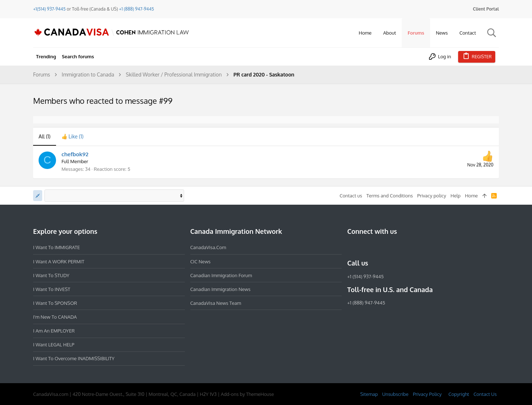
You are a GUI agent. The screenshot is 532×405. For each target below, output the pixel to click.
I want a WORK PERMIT (59, 262)
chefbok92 (75, 154)
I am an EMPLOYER (54, 331)
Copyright (459, 394)
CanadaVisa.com (208, 247)
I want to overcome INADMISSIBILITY (74, 358)
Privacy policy (432, 196)
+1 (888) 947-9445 (136, 9)
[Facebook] (352, 247)
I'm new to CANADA (55, 317)
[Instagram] (365, 247)
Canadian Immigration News (221, 289)
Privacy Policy (427, 394)
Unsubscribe (395, 394)
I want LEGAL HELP (54, 345)
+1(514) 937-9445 (49, 9)
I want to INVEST (52, 289)
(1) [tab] (45, 136)
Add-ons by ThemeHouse (247, 394)
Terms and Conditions (390, 196)
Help (456, 196)
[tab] (73, 137)
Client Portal (486, 9)
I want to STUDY (51, 275)
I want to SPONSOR (55, 303)
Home (471, 196)
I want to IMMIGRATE (57, 247)
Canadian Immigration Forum (221, 275)
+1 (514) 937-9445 (365, 276)
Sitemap (369, 394)
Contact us (351, 196)
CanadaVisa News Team (216, 303)
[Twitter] (391, 247)
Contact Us (485, 394)
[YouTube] (404, 247)
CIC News (201, 262)
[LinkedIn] (378, 247)
